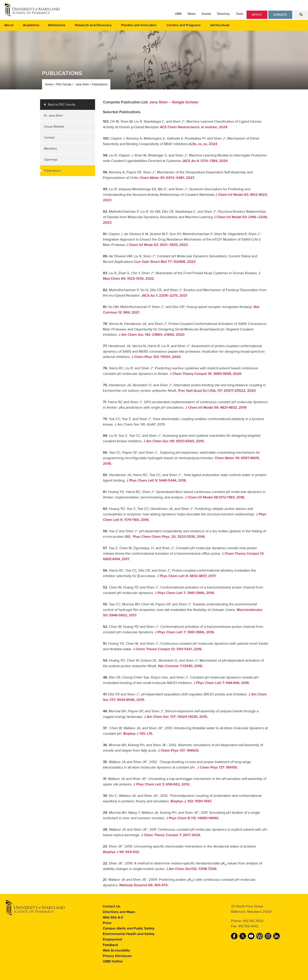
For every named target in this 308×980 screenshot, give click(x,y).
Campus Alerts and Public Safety (129, 929)
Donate (280, 15)
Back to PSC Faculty (62, 105)
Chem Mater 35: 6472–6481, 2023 (167, 178)
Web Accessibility (116, 951)
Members (50, 149)
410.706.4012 (248, 926)
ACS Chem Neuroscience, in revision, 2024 (194, 127)
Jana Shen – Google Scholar (174, 102)
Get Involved (220, 25)
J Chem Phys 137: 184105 (217, 768)
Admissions (57, 25)
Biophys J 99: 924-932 (121, 852)
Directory (223, 14)
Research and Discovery (93, 25)
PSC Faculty (64, 84)
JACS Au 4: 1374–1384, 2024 (205, 161)
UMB (178, 14)
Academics (31, 25)
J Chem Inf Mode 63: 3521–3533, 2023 (157, 245)
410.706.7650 (253, 921)
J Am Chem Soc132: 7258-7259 (191, 869)
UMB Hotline (113, 962)
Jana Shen (82, 84)
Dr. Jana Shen (53, 116)
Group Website (54, 127)
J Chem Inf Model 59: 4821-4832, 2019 (216, 408)
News (192, 14)
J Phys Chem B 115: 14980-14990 (192, 818)
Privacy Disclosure (117, 956)
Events (206, 14)
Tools (239, 14)
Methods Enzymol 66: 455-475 (143, 885)
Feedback (110, 945)
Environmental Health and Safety (129, 934)
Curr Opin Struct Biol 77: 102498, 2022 (165, 262)
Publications (100, 84)
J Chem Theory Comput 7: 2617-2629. (171, 835)
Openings (51, 160)
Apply (257, 15)
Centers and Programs (184, 25)
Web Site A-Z (113, 917)
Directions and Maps (119, 912)
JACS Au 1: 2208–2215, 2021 (164, 296)
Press (107, 923)
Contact (49, 138)
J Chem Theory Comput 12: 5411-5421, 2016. (168, 649)
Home (49, 84)
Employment (112, 940)
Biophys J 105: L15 (138, 734)
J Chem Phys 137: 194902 (178, 751)
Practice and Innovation (139, 25)
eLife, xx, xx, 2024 (202, 144)
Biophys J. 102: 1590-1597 (191, 801)
